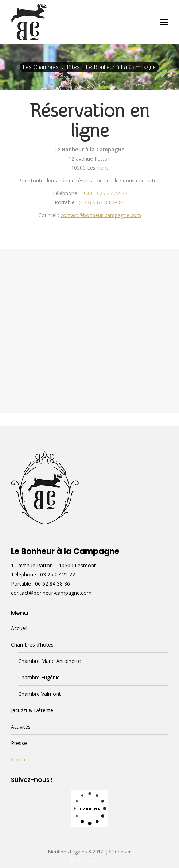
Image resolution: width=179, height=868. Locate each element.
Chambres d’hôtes (32, 645)
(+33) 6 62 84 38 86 (102, 202)
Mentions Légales (68, 852)
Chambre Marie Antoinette (50, 661)
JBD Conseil (119, 852)
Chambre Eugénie (39, 677)
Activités (21, 727)
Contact (20, 759)
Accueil (19, 628)
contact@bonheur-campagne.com (101, 215)
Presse (19, 743)
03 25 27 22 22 (58, 574)
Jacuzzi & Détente (32, 710)
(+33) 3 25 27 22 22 (104, 193)
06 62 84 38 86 (52, 584)
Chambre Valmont (40, 694)
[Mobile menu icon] (164, 22)
